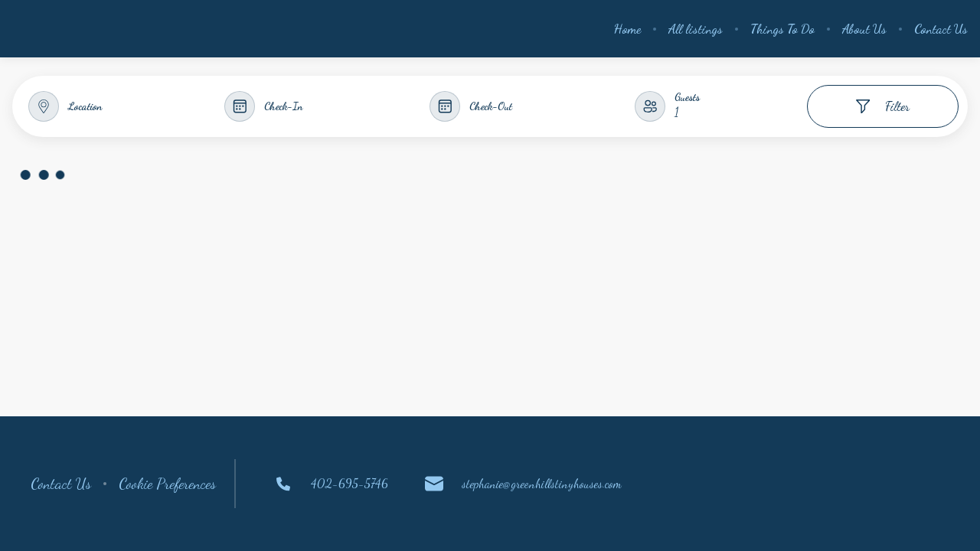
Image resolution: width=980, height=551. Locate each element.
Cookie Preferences (167, 484)
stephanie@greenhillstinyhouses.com (523, 484)
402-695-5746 (331, 484)
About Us (864, 29)
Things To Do (782, 29)
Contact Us (941, 29)
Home (627, 29)
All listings (696, 29)
